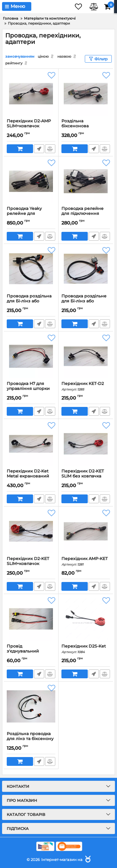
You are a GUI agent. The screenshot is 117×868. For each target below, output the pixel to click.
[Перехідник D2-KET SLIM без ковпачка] (86, 444)
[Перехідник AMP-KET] (86, 531)
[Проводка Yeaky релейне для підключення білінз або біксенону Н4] (31, 181)
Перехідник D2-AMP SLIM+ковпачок (31, 126)
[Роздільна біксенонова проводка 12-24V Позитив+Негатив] (86, 94)
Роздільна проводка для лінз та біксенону (31, 739)
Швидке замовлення (39, 149)
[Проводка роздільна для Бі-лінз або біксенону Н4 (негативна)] (31, 269)
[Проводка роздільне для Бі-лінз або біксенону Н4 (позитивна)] (86, 269)
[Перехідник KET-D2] (86, 356)
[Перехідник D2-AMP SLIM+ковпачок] (31, 94)
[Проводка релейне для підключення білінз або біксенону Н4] (86, 181)
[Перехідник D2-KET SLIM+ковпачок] (31, 531)
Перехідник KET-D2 (86, 386)
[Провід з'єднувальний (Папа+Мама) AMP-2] (31, 619)
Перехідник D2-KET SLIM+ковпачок (31, 564)
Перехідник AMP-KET (86, 561)
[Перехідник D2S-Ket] (86, 619)
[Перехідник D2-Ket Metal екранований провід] (31, 444)
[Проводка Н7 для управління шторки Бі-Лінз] (31, 356)
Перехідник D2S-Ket (86, 649)
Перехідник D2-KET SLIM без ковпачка (86, 476)
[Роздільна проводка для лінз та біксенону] (31, 706)
